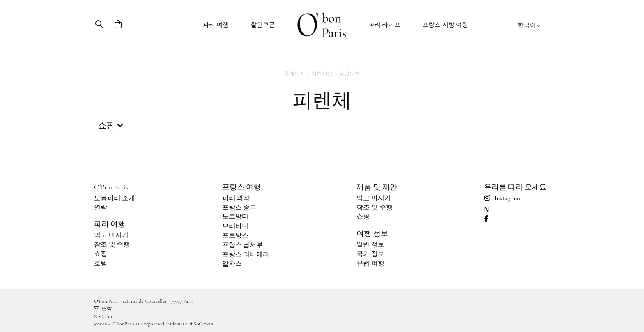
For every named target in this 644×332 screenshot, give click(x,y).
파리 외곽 (236, 198)
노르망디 (235, 217)
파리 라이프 (385, 25)
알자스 (232, 264)
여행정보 (322, 74)
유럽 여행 (370, 263)
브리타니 (235, 226)
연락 (101, 207)
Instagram (502, 198)
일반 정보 (370, 244)
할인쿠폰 (263, 25)
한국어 (529, 25)
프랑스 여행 (241, 187)
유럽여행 (350, 74)
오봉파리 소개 (115, 198)
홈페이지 (294, 74)
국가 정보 (370, 254)
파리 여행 (216, 25)
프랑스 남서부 (243, 245)
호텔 (101, 263)
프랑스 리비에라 (246, 254)
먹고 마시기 (111, 235)
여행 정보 (372, 233)
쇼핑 (101, 254)
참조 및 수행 (112, 244)
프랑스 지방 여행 (445, 25)
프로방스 (235, 235)
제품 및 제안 (377, 187)
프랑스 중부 (239, 207)
